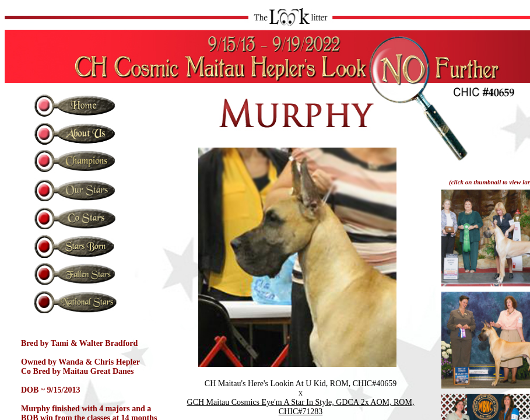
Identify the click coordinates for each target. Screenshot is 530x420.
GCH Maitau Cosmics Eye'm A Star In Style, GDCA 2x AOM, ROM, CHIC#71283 (301, 407)
